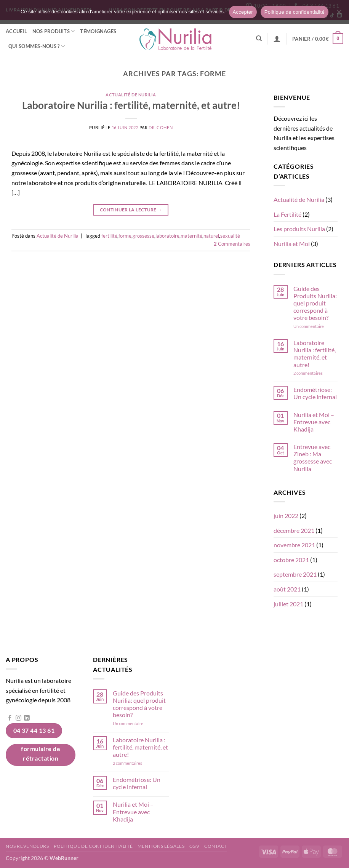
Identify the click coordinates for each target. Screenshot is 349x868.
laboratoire (167, 236)
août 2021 (287, 589)
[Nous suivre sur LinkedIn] (27, 718)
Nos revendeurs (27, 846)
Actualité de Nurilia (131, 95)
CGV (195, 846)
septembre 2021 (295, 574)
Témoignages (98, 31)
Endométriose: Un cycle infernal (315, 393)
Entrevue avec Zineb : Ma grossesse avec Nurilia (313, 458)
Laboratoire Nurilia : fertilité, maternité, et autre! (131, 105)
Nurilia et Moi (292, 244)
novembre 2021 (294, 545)
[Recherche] (259, 38)
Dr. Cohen (161, 127)
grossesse (143, 236)
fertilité (109, 236)
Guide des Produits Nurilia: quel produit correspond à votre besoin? (315, 303)
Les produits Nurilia (299, 229)
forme (125, 236)
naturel (211, 236)
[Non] (339, 14)
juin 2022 (286, 516)
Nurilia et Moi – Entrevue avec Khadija (314, 422)
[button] (277, 39)
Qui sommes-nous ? (37, 46)
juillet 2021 (288, 604)
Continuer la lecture (131, 210)
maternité (191, 236)
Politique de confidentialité (93, 846)
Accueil (16, 31)
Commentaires (232, 244)
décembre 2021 (294, 530)
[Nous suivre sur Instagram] (18, 718)
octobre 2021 (291, 560)
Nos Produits (54, 31)
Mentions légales (161, 846)
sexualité (230, 236)
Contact (216, 846)
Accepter (243, 12)
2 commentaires (315, 373)
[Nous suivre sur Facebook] (10, 718)
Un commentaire (315, 326)
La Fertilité (287, 214)
